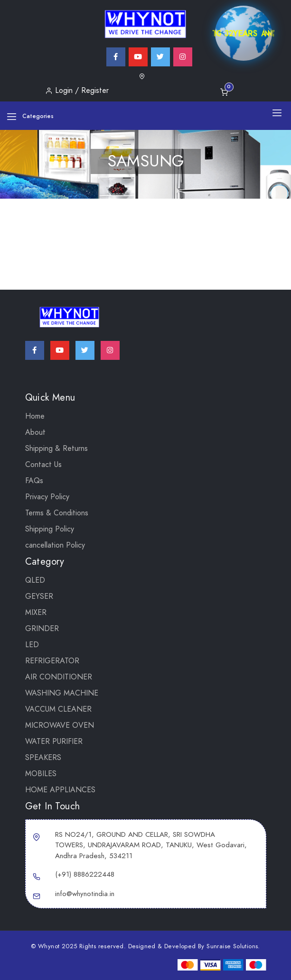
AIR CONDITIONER (59, 677)
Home (35, 416)
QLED (35, 580)
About (35, 432)
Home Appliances (60, 790)
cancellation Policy (55, 545)
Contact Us (43, 465)
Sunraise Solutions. (233, 946)
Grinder (42, 629)
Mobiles (41, 774)
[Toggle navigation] (277, 112)
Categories (30, 116)
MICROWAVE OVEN (60, 725)
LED (32, 645)
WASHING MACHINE (62, 693)
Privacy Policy (47, 497)
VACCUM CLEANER (58, 709)
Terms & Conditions (57, 513)
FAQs (34, 481)
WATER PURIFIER (54, 742)
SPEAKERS (43, 758)
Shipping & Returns (56, 449)
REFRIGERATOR (52, 661)
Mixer (36, 613)
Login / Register (77, 91)
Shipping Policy (50, 529)
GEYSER (39, 596)
